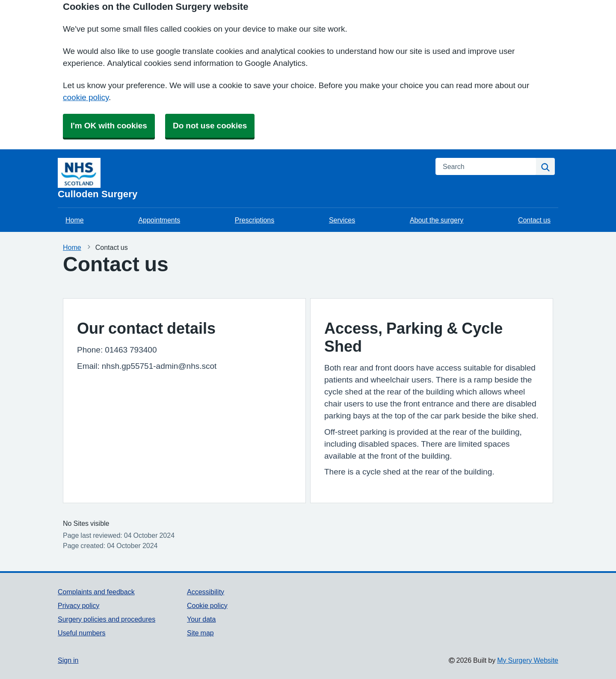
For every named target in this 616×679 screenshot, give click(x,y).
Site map (200, 633)
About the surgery (437, 220)
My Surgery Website (528, 660)
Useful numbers (82, 633)
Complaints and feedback (96, 592)
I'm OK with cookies (109, 126)
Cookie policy (207, 605)
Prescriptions (255, 220)
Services (342, 220)
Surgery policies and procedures (107, 619)
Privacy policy (78, 605)
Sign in (68, 660)
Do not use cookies (210, 126)
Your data (201, 619)
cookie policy (86, 97)
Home (75, 220)
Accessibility (206, 592)
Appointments (159, 220)
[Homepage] (241, 178)
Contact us (534, 220)
